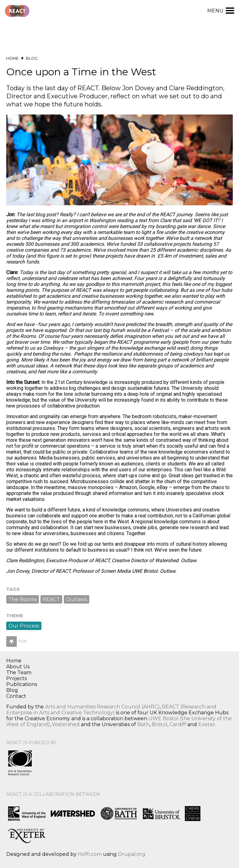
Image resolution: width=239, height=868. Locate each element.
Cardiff (178, 724)
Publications (22, 684)
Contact (16, 696)
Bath (143, 724)
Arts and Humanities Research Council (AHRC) (102, 707)
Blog (32, 58)
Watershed (66, 724)
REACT (51, 599)
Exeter (207, 724)
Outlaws (77, 599)
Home (12, 58)
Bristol (159, 724)
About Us (18, 667)
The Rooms (23, 599)
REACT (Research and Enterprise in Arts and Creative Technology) (111, 710)
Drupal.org (132, 854)
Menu (221, 11)
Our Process (24, 626)
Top (16, 641)
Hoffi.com (90, 854)
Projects (16, 678)
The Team (19, 672)
